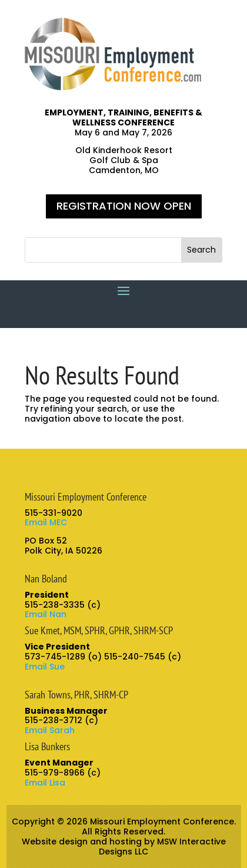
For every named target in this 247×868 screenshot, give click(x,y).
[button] (201, 250)
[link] (113, 87)
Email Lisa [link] (45, 783)
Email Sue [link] (45, 667)
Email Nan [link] (46, 614)
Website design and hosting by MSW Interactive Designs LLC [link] (124, 847)
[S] (103, 250)
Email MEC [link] (46, 522)
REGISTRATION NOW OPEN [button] (124, 206)
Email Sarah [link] (50, 730)
